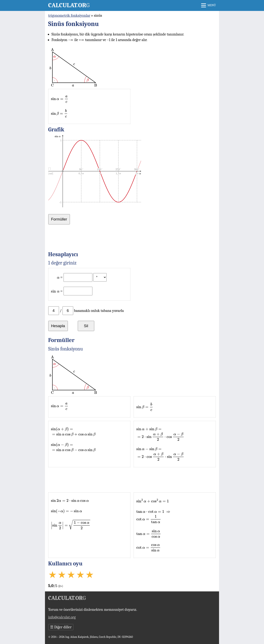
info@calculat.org (62, 617)
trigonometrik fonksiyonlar (69, 15)
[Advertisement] (132, 239)
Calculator (69, 5)
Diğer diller (61, 627)
